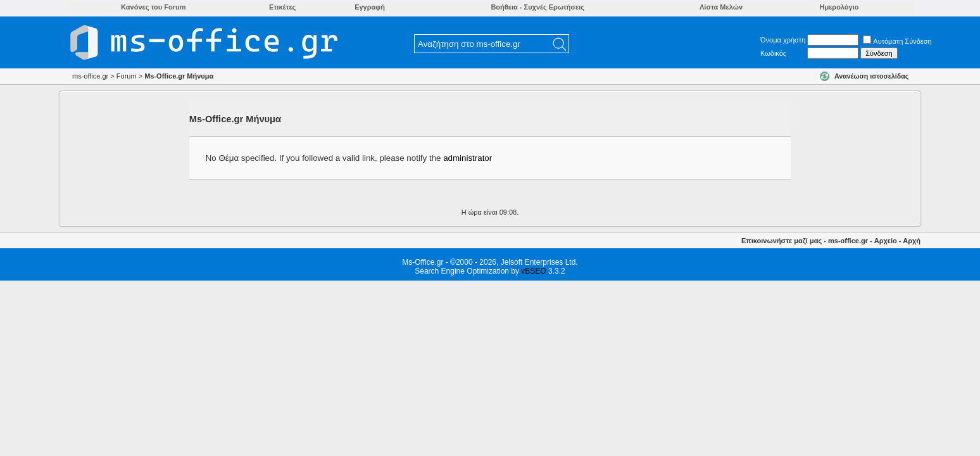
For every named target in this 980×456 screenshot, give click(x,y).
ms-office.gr (848, 241)
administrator (468, 158)
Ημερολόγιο (839, 7)
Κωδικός (773, 53)
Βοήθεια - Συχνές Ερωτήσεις (537, 7)
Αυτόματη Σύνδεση (897, 41)
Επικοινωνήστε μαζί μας (782, 241)
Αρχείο (886, 241)
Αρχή (912, 241)
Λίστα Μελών (721, 7)
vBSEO (533, 271)
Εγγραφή (370, 7)
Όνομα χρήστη (783, 40)
